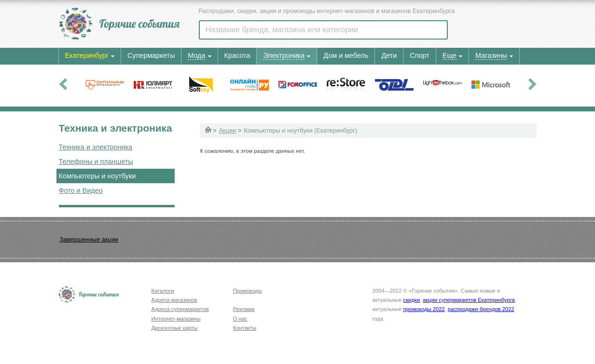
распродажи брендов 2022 (481, 309)
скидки (412, 300)
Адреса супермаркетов (180, 309)
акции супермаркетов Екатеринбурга (469, 300)
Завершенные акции (89, 239)
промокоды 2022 (424, 309)
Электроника (284, 55)
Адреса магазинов (174, 300)
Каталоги (163, 291)
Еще (450, 55)
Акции (228, 130)
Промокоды (248, 291)
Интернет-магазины (176, 319)
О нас (240, 319)
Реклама (244, 309)
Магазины (491, 55)
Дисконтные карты (175, 328)
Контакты (245, 328)
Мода (196, 55)
